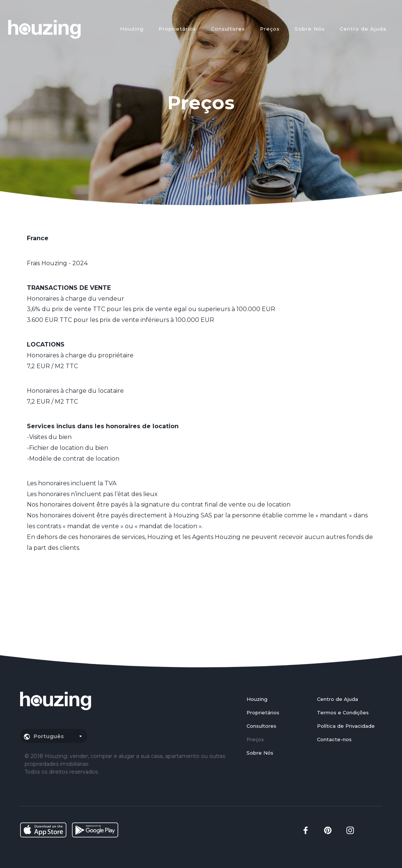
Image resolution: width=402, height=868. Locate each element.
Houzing (132, 29)
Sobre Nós (310, 29)
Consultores (228, 29)
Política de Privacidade (346, 726)
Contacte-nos (334, 739)
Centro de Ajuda (363, 29)
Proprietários (177, 29)
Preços (270, 29)
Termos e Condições (343, 712)
